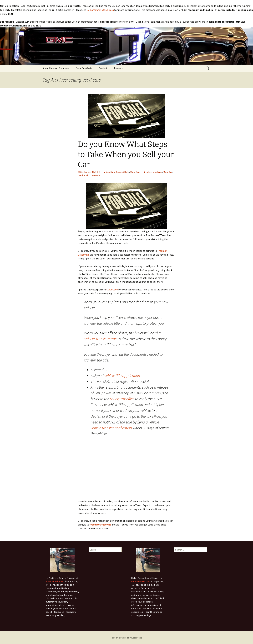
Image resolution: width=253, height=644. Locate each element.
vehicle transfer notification (111, 428)
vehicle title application (122, 375)
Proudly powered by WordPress (126, 637)
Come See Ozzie (84, 68)
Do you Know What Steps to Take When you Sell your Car (126, 154)
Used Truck (83, 175)
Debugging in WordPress (100, 10)
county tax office (122, 399)
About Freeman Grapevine (56, 68)
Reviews (118, 68)
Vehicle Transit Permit (101, 338)
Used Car (168, 172)
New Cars (110, 172)
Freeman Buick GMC (55, 581)
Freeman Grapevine (100, 524)
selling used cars (154, 172)
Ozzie (97, 175)
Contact (103, 68)
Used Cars (135, 172)
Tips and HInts (123, 172)
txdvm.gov (112, 289)
